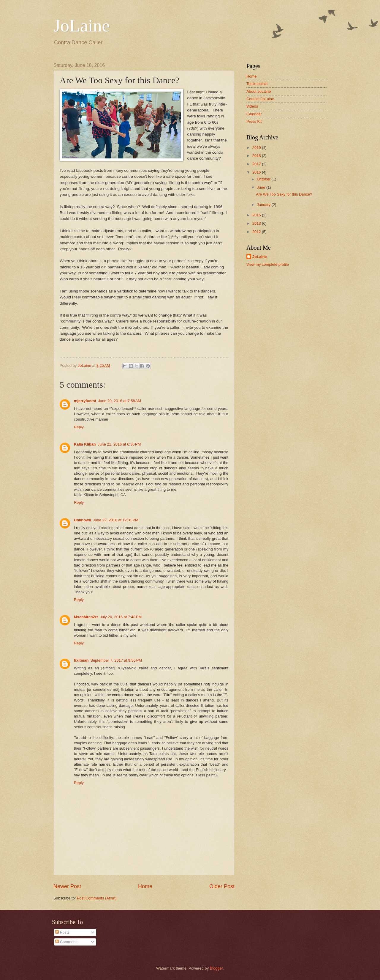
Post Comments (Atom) (97, 898)
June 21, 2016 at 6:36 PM (119, 444)
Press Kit (254, 121)
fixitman (81, 660)
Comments (67, 942)
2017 (257, 164)
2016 (257, 172)
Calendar (254, 114)
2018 (257, 156)
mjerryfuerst (85, 401)
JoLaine (82, 26)
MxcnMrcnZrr (86, 617)
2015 (257, 215)
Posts (62, 932)
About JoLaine (259, 91)
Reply (79, 427)
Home (145, 886)
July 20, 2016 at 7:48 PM (121, 617)
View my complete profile (268, 264)
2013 (257, 223)
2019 (257, 148)
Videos (252, 106)
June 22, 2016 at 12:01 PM (116, 520)
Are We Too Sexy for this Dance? (284, 194)
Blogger (216, 968)
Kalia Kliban (85, 444)
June (262, 187)
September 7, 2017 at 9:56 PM (116, 660)
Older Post (222, 886)
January (264, 205)
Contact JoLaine (260, 99)
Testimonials (257, 84)
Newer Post (67, 886)
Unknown (83, 520)
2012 (257, 232)
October (264, 179)
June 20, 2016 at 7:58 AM (119, 401)
